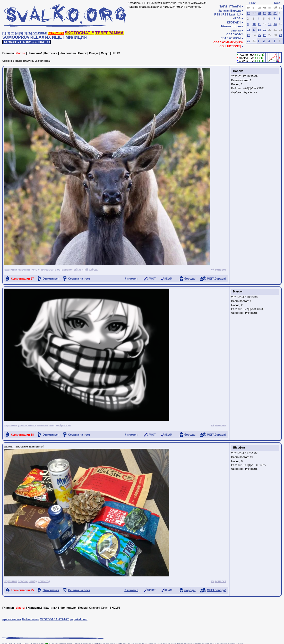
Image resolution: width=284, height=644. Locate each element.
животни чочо (27, 270)
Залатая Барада (230, 11)
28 (259, 13)
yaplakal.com (78, 619)
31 (275, 13)
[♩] (25, 33)
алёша (93, 270)
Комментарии (22, 279)
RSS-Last (229, 14)
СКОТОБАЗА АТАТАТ (54, 619)
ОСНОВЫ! (40, 33)
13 (270, 24)
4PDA (237, 18)
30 (270, 13)
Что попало (68, 53)
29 (265, 13)
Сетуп (105, 53)
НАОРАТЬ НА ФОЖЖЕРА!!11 (27, 42)
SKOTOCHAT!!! (80, 33)
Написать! (35, 53)
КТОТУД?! (234, 22)
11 (259, 24)
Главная (8, 53)
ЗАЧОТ (151, 279)
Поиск (82, 53)
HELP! (116, 53)
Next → (279, 3)
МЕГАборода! (216, 279)
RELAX (37, 37)
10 (254, 24)
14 (275, 24)
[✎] (30, 33)
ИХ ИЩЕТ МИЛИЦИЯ (66, 37)
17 (254, 30)
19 (265, 30)
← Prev (251, 3)
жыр (52, 425)
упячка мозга (47, 270)
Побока (238, 71)
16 (248, 30)
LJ (239, 14)
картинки (11, 270)
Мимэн (238, 291)
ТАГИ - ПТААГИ (230, 6)
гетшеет (221, 270)
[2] (8, 33)
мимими (43, 425)
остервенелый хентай (73, 270)
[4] (17, 33)
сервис (23, 581)
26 (248, 13)
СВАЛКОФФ (235, 34)
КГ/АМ (168, 279)
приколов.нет (12, 619)
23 (248, 35)
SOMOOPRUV (16, 37)
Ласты (21, 53)
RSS (217, 14)
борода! (190, 279)
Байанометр (30, 619)
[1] (4, 33)
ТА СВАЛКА (56, 33)
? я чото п (131, 279)
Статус (94, 53)
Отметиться (51, 279)
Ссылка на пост (79, 279)
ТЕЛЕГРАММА (109, 33)
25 (259, 35)
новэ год (44, 581)
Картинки (51, 53)
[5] (21, 33)
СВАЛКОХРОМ (230, 38)
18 (259, 30)
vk (213, 270)
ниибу (33, 581)
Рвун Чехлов (251, 92)
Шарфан (239, 447)
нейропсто (64, 425)
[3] (12, 33)
